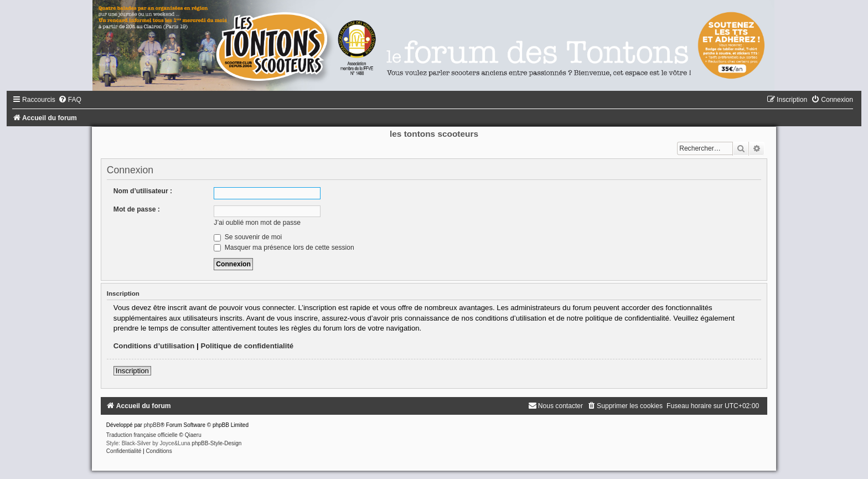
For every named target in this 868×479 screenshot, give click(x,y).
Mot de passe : (137, 209)
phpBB (152, 425)
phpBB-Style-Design (216, 443)
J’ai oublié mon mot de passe (257, 223)
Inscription (132, 371)
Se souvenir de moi (248, 237)
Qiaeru (193, 435)
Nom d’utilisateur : (143, 191)
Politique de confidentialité (247, 346)
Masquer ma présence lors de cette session (284, 248)
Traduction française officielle (142, 435)
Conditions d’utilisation (154, 346)
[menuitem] (70, 100)
